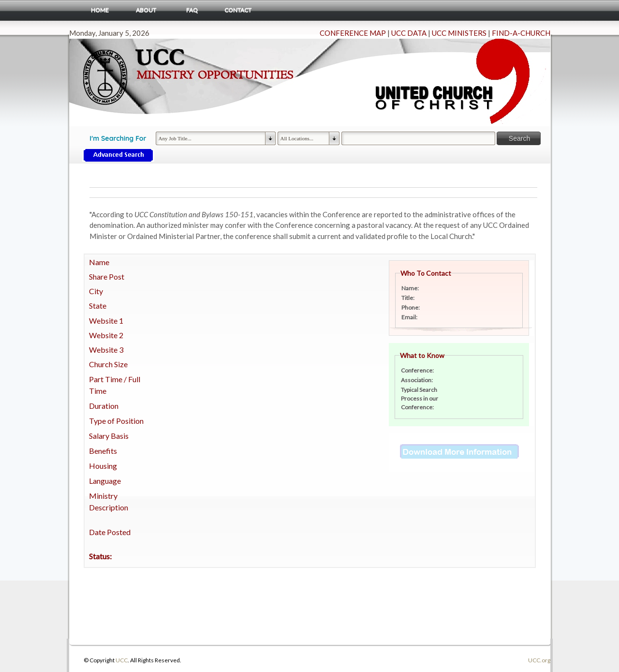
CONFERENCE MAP (353, 33)
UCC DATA (409, 33)
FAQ (192, 10)
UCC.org (539, 660)
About (146, 10)
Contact (238, 10)
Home (100, 10)
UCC (122, 660)
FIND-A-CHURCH (521, 33)
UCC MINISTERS (459, 33)
